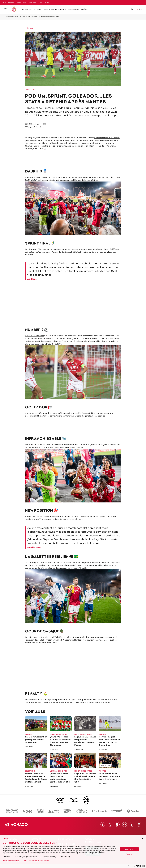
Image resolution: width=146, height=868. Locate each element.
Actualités (15, 17)
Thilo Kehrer (60, 637)
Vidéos (84, 9)
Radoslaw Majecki (100, 445)
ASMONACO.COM (8, 2)
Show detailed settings (11, 860)
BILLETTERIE (21, 2)
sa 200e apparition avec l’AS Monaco (52, 413)
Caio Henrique (32, 563)
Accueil (7, 17)
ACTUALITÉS (27, 9)
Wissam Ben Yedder (34, 336)
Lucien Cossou (62, 341)
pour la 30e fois (91, 177)
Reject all (129, 854)
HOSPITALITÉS (44, 2)
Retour (29, 28)
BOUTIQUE (32, 2)
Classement (73, 9)
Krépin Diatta (31, 516)
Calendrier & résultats (55, 9)
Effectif (38, 9)
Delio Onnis (51, 344)
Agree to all (129, 849)
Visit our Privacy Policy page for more (36, 860)
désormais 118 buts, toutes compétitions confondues (49, 416)
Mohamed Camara (34, 700)
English (6, 838)
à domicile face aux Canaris (107, 138)
